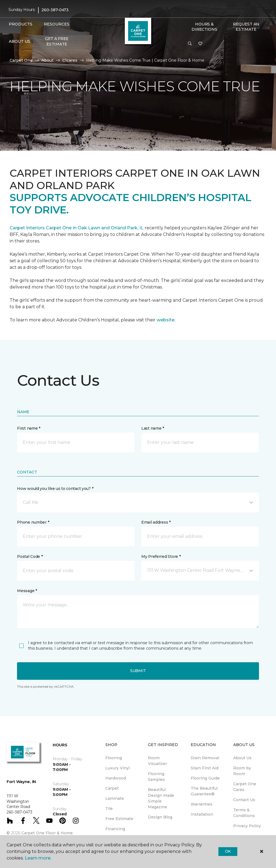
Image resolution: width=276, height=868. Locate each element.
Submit (138, 671)
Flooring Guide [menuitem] (205, 778)
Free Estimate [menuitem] (119, 819)
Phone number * (33, 522)
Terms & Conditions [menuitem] (244, 813)
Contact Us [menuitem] (244, 800)
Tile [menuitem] (109, 809)
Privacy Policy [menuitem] (247, 826)
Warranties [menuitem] (202, 804)
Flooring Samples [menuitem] (156, 777)
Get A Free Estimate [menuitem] (57, 41)
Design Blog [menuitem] (160, 817)
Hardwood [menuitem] (116, 778)
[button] (190, 44)
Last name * (153, 428)
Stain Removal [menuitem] (205, 758)
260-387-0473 (55, 10)
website (166, 320)
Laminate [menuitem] (115, 798)
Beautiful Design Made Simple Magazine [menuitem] (161, 798)
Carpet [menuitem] (112, 788)
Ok (228, 851)
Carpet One (21, 60)
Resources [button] (57, 24)
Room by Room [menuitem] (242, 771)
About (47, 60)
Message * (27, 591)
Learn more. (38, 858)
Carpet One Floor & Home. (47, 833)
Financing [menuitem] (115, 829)
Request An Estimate (246, 27)
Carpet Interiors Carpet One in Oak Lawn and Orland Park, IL (77, 228)
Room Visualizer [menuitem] (157, 761)
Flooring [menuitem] (114, 758)
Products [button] (21, 24)
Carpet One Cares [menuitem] (245, 787)
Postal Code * (30, 556)
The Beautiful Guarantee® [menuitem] (204, 791)
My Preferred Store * (161, 556)
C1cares (70, 60)
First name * (29, 428)
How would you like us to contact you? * (55, 489)
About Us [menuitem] (242, 758)
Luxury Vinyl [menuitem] (118, 768)
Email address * (156, 522)
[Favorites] (200, 44)
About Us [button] (19, 41)
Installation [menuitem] (202, 814)
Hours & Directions (204, 27)
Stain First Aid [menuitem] (205, 768)
